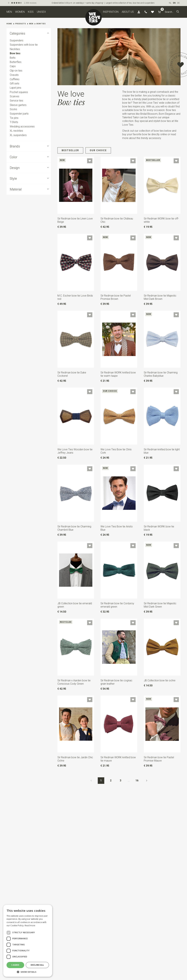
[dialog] (28, 941)
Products (21, 24)
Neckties (15, 49)
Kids (31, 12)
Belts (13, 58)
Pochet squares (19, 92)
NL (170, 3)
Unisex (41, 12)
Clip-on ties (16, 71)
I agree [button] (15, 965)
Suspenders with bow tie (24, 45)
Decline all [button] (37, 965)
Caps (13, 66)
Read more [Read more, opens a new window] (30, 926)
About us (128, 12)
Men (9, 12)
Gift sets (15, 83)
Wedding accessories (22, 127)
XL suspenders (18, 135)
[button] (178, 12)
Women (20, 12)
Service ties (16, 101)
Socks (13, 109)
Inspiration (111, 12)
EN (174, 3)
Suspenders (17, 40)
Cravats (14, 75)
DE (178, 3)
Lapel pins (16, 88)
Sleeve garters (18, 105)
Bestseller (70, 150)
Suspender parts (19, 114)
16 (137, 780)
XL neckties (16, 131)
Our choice (98, 150)
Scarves (15, 96)
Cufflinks (15, 79)
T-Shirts (14, 122)
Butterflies (16, 62)
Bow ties (41, 24)
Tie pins (14, 118)
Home (9, 24)
